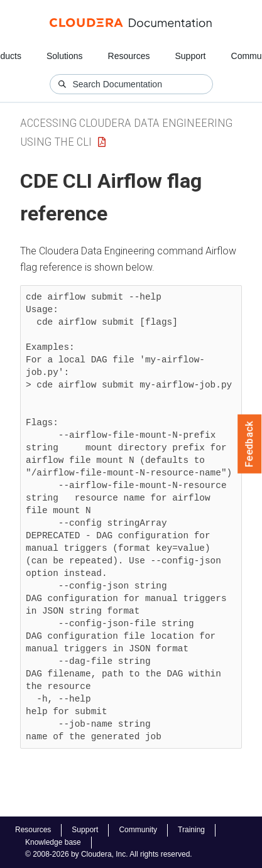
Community (138, 830)
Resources (129, 56)
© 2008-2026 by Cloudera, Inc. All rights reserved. (109, 854)
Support (190, 56)
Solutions (65, 56)
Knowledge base (53, 842)
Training (191, 830)
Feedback (250, 444)
